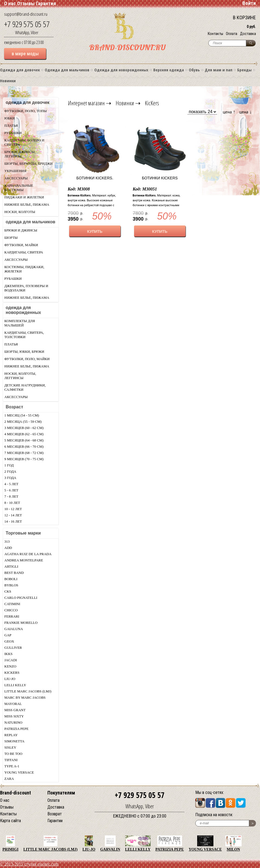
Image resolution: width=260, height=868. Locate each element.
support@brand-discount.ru (26, 14)
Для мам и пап (219, 70)
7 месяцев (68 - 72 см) (24, 453)
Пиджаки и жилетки (24, 197)
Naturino (13, 722)
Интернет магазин (86, 103)
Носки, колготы (20, 212)
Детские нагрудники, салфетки (25, 387)
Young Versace (19, 772)
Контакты (215, 34)
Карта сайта (10, 821)
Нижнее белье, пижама (27, 204)
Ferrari (12, 616)
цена (229, 112)
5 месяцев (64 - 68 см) (24, 440)
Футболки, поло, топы (26, 111)
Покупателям (61, 793)
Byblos (11, 585)
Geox (9, 641)
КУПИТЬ (95, 231)
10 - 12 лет (13, 509)
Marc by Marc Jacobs (25, 697)
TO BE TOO (13, 754)
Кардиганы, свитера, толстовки (24, 335)
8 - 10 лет (12, 503)
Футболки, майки (21, 245)
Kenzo (10, 666)
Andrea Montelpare (24, 560)
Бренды (244, 70)
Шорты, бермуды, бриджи (28, 163)
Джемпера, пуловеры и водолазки (26, 288)
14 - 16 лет (13, 521)
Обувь (194, 70)
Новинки (8, 81)
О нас (10, 3)
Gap (8, 635)
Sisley (10, 747)
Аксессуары (16, 178)
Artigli (11, 566)
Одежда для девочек (20, 70)
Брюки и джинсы (21, 230)
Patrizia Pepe (16, 729)
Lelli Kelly (15, 685)
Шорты (11, 238)
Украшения (15, 171)
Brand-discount (15, 793)
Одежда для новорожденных (121, 70)
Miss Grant (15, 710)
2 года (10, 471)
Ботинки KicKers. (95, 178)
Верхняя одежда (169, 70)
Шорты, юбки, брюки (24, 352)
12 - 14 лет (13, 515)
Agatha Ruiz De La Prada (28, 554)
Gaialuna (14, 629)
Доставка (248, 34)
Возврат (55, 814)
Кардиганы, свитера (24, 252)
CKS (8, 591)
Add (8, 548)
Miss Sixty (14, 716)
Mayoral (13, 704)
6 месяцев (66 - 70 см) (24, 446)
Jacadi (11, 660)
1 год (9, 465)
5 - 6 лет (11, 490)
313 (7, 541)
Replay (11, 735)
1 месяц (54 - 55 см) (22, 415)
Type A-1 (12, 766)
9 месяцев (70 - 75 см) (24, 459)
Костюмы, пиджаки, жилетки (24, 269)
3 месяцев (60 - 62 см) (24, 428)
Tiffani (11, 760)
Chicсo (11, 610)
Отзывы (26, 3)
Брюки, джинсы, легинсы (20, 154)
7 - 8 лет (11, 496)
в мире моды (25, 54)
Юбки (10, 118)
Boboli (11, 579)
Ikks (8, 654)
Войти (249, 3)
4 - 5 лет (11, 484)
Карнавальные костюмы (19, 188)
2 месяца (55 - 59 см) (23, 422)
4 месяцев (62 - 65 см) (24, 434)
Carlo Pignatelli (21, 598)
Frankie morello (21, 623)
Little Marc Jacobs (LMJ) (28, 691)
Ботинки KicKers (160, 178)
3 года (10, 478)
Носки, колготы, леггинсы (20, 376)
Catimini (12, 604)
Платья (11, 125)
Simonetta (14, 741)
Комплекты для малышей (20, 323)
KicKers (12, 673)
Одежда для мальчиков (67, 70)
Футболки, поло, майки (27, 359)
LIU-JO (10, 679)
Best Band (14, 573)
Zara (9, 779)
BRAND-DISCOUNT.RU (127, 47)
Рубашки (13, 133)
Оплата (232, 34)
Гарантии (55, 821)
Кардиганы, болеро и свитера (24, 142)
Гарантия (46, 3)
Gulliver (13, 648)
